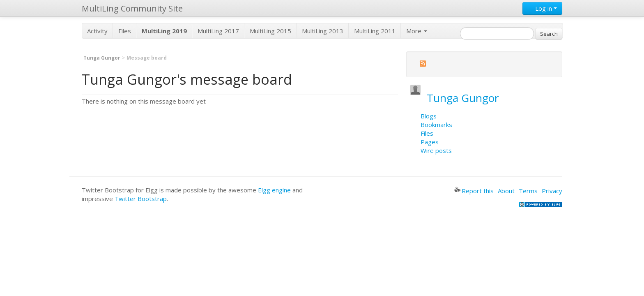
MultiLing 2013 (323, 31)
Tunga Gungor (102, 58)
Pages (430, 142)
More (417, 31)
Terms (528, 191)
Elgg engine (274, 190)
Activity (97, 31)
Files (125, 31)
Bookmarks (436, 125)
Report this (474, 191)
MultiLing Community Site (132, 8)
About (506, 191)
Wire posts (436, 150)
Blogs (429, 116)
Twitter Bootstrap (141, 199)
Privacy (552, 191)
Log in (542, 8)
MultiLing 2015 (270, 31)
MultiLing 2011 (375, 31)
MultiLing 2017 (218, 31)
